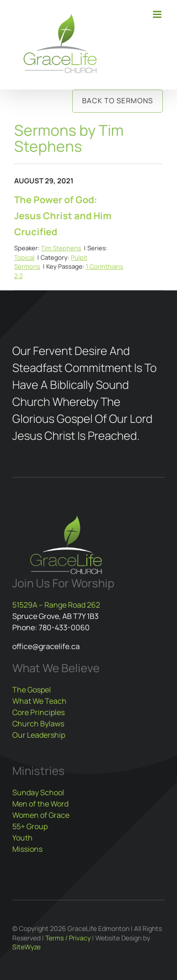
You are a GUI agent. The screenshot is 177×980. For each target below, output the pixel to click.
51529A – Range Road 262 (56, 605)
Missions (27, 849)
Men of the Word (40, 804)
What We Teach (39, 701)
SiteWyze (26, 947)
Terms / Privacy (68, 938)
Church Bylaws (38, 724)
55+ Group (30, 826)
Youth (22, 838)
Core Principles (38, 712)
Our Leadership (39, 735)
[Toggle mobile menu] (158, 14)
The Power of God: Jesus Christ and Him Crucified (63, 216)
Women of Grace (41, 815)
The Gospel (32, 690)
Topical (24, 257)
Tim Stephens (61, 248)
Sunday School (38, 792)
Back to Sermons (118, 101)
